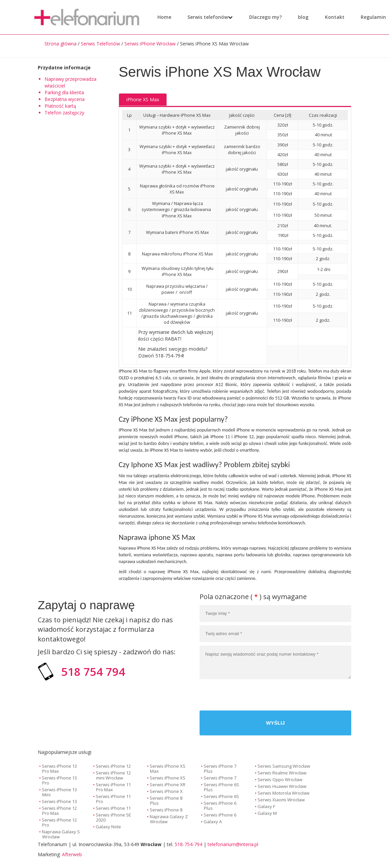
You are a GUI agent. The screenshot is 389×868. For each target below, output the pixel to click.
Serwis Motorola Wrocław (283, 793)
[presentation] (300, 696)
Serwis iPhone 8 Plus (166, 801)
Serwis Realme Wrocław (282, 773)
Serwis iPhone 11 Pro (113, 799)
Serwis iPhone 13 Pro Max (59, 769)
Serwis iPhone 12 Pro (59, 822)
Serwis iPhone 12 (113, 766)
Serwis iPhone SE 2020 (113, 817)
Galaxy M (267, 813)
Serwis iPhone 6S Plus (221, 787)
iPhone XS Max (143, 99)
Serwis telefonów (208, 17)
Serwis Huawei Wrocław (282, 786)
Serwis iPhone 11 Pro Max (113, 787)
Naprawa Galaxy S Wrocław (61, 834)
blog (298, 17)
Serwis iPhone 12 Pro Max (59, 811)
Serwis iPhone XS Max (168, 769)
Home (164, 17)
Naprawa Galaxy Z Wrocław (169, 819)
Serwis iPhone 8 (166, 810)
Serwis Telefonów (100, 44)
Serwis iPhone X (166, 791)
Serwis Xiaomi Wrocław (281, 800)
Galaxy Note (108, 827)
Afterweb (72, 854)
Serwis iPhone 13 (59, 801)
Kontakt (330, 17)
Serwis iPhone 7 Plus (220, 769)
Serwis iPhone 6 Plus (220, 806)
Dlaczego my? (261, 17)
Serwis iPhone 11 (113, 808)
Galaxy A (213, 822)
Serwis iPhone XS (168, 778)
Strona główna (61, 44)
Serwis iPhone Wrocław (150, 44)
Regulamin (369, 17)
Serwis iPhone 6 (220, 815)
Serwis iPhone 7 (220, 778)
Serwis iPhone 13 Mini (59, 792)
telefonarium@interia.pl (233, 844)
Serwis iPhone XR (168, 785)
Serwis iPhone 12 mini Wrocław (113, 775)
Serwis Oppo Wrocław (280, 779)
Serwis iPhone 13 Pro (59, 780)
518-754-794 (188, 844)
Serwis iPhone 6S (221, 796)
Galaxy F (266, 806)
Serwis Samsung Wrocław (284, 766)
